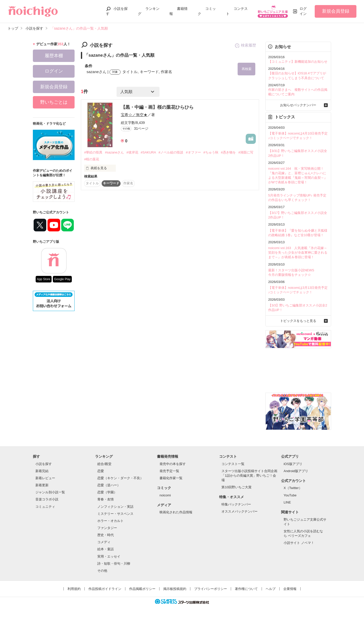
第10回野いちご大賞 (236, 487)
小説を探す (44, 464)
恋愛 (101, 471)
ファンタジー (107, 528)
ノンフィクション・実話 (115, 507)
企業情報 (290, 589)
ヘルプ (271, 589)
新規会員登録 (336, 11)
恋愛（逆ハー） (109, 485)
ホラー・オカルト (110, 521)
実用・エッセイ (109, 556)
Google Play (62, 279)
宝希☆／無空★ (134, 115)
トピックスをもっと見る (298, 321)
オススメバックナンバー (240, 511)
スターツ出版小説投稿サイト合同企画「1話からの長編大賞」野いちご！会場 (249, 476)
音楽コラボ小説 (47, 499)
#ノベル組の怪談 (171, 152)
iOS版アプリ (293, 464)
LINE (287, 502)
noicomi (165, 495)
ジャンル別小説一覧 (50, 492)
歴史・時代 (106, 535)
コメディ (104, 542)
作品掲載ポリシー (142, 589)
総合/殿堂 (104, 464)
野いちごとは (54, 102)
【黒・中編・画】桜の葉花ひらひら (157, 107)
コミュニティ (45, 507)
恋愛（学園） (107, 492)
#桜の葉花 (92, 159)
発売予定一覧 (169, 471)
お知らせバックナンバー (298, 105)
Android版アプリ (296, 471)
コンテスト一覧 (233, 464)
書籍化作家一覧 (171, 478)
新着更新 (42, 485)
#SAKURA (149, 152)
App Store (44, 279)
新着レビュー (45, 478)
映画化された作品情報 (176, 512)
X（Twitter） (293, 488)
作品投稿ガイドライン (105, 589)
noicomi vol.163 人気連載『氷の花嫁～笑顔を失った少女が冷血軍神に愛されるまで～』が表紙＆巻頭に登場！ (298, 252)
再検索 (247, 69)
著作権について (246, 589)
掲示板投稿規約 (175, 589)
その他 (102, 571)
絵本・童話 (106, 549)
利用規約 (74, 589)
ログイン (303, 11)
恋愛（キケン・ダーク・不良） (120, 478)
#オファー (193, 152)
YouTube (290, 495)
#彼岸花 (132, 152)
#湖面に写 (246, 152)
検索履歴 (245, 46)
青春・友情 (106, 499)
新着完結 (42, 471)
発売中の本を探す (173, 464)
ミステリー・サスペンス (115, 514)
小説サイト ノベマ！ (299, 543)
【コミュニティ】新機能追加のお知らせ (298, 62)
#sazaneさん (114, 152)
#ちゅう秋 (211, 152)
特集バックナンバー (236, 504)
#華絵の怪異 (93, 152)
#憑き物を (228, 152)
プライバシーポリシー (211, 589)
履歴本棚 (54, 56)
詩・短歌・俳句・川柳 (114, 564)
